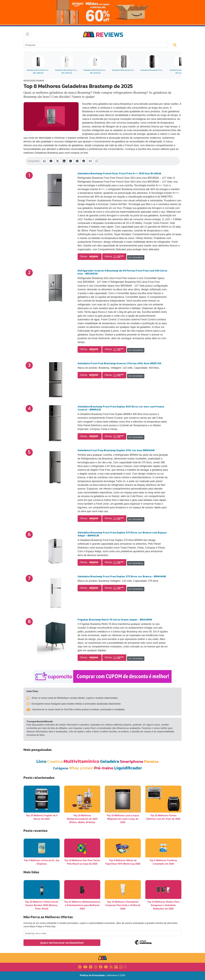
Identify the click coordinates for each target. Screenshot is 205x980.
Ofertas (90, 257)
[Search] (96, 45)
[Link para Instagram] (96, 967)
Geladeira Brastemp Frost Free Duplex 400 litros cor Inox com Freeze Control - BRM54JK (121, 408)
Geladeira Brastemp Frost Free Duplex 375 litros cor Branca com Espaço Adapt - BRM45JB (122, 534)
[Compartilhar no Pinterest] (77, 161)
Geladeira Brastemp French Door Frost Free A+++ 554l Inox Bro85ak (120, 173)
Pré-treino (104, 768)
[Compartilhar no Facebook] (51, 161)
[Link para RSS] (111, 967)
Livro (41, 761)
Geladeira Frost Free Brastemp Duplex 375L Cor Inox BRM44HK (116, 450)
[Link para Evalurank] (125, 967)
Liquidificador (128, 768)
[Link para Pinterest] (80, 967)
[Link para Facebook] (101, 967)
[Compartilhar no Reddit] (84, 161)
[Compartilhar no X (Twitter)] (58, 161)
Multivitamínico (81, 761)
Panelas (151, 761)
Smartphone (132, 761)
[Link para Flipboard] (116, 967)
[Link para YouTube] (85, 967)
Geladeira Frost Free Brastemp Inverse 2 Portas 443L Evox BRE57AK (120, 363)
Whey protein (81, 768)
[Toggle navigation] (27, 34)
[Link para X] (91, 967)
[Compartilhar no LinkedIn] (64, 161)
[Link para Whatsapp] (121, 967)
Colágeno (61, 768)
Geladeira (110, 761)
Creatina (55, 761)
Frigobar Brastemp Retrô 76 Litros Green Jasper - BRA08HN (115, 620)
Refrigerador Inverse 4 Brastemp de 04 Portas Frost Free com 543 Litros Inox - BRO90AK (122, 272)
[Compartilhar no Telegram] (71, 161)
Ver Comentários (136, 257)
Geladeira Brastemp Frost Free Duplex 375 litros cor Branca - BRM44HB (122, 576)
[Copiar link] (97, 161)
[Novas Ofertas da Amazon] (102, 12)
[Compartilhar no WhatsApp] (44, 161)
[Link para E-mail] (106, 967)
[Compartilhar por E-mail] (90, 161)
